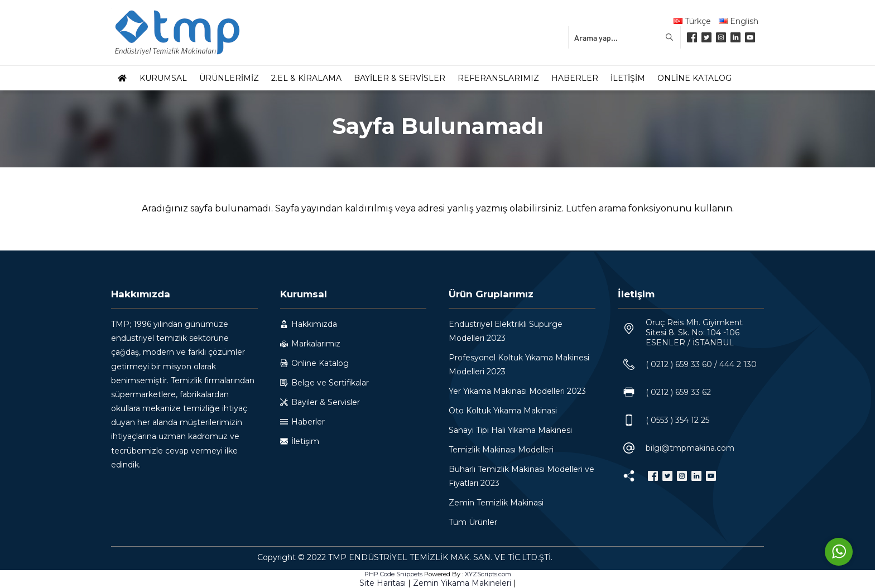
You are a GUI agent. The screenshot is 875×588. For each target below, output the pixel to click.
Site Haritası (383, 583)
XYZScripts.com (488, 574)
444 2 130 (738, 364)
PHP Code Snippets (393, 574)
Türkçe (692, 21)
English (739, 21)
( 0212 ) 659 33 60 (679, 364)
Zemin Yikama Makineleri (462, 583)
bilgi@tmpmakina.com (690, 448)
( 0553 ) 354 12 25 (677, 420)
